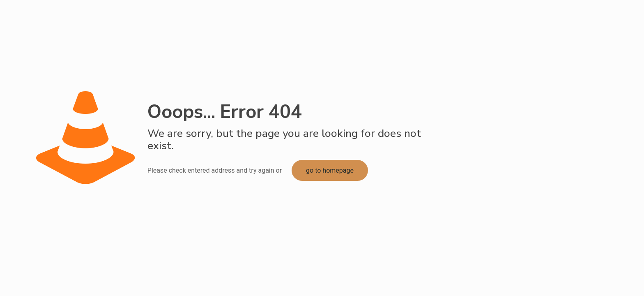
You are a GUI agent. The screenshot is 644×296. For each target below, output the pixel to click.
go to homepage (330, 170)
